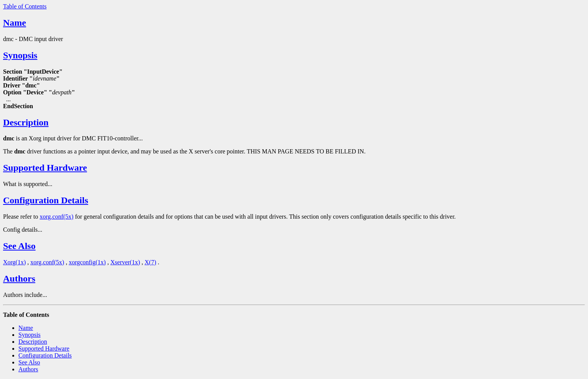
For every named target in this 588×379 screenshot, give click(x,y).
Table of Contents (25, 6)
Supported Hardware (45, 168)
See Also (19, 246)
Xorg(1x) (14, 262)
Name (15, 23)
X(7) (150, 262)
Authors (19, 278)
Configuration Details (46, 200)
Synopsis (20, 55)
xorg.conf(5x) (57, 217)
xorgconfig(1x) (87, 262)
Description (26, 122)
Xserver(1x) (125, 262)
